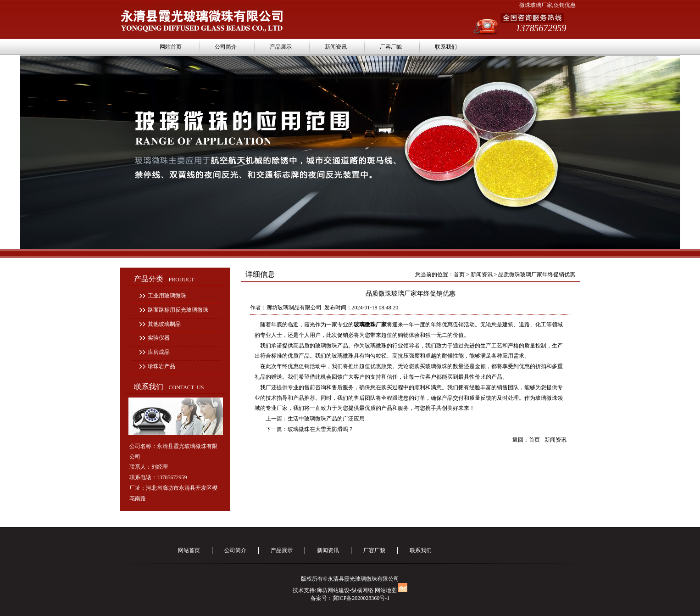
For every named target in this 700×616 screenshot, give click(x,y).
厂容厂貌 (391, 47)
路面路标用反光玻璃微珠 (178, 310)
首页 (459, 274)
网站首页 (171, 47)
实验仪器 (159, 338)
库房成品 (159, 352)
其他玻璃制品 (164, 324)
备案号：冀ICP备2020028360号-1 (350, 598)
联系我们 (446, 47)
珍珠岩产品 (161, 366)
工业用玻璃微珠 (167, 296)
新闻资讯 (336, 47)
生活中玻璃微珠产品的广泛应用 (326, 419)
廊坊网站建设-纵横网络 (345, 590)
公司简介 (226, 47)
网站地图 (386, 590)
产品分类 (164, 279)
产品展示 (281, 47)
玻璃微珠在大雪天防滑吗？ (321, 429)
